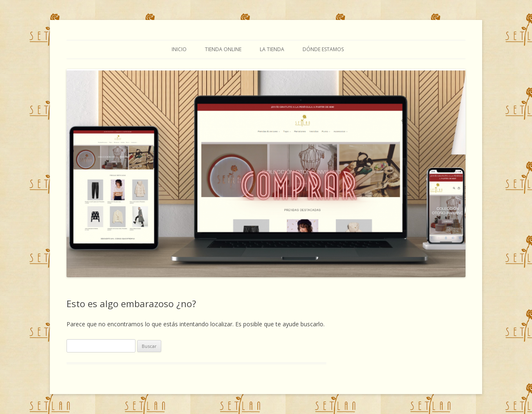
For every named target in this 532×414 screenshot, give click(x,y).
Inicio (179, 49)
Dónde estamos (323, 49)
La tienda (272, 49)
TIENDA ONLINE (223, 49)
